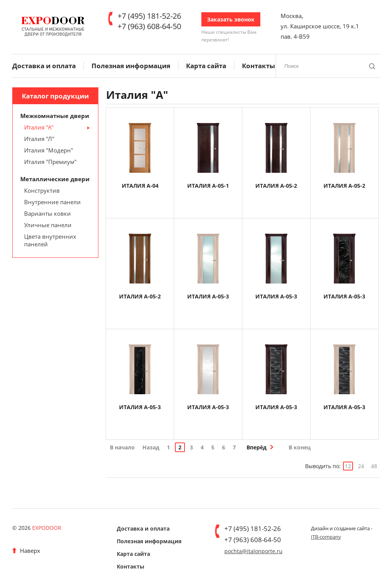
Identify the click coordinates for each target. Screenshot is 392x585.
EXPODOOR (47, 528)
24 (361, 466)
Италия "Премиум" (50, 162)
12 (348, 466)
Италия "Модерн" (49, 150)
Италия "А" (39, 127)
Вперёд (256, 447)
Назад (151, 447)
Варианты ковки (47, 213)
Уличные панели (48, 225)
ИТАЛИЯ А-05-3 (208, 296)
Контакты (258, 66)
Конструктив (42, 190)
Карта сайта (206, 66)
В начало (122, 447)
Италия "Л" (39, 139)
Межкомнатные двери (55, 116)
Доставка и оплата (44, 66)
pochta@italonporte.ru (253, 551)
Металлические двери (55, 179)
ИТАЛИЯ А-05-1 (208, 186)
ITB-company (326, 537)
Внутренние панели (52, 202)
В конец (300, 447)
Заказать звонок (231, 19)
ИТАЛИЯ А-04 (140, 186)
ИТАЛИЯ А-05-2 (276, 186)
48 (374, 466)
